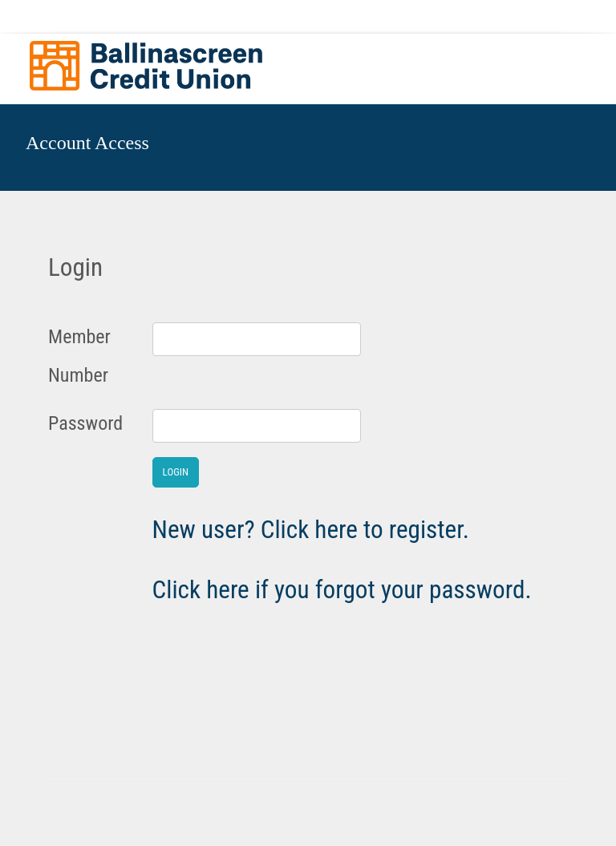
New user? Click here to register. (311, 530)
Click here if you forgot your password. (342, 590)
